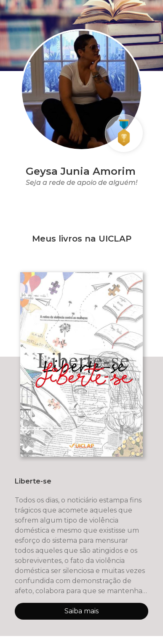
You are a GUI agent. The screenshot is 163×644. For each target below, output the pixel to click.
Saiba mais (81, 611)
